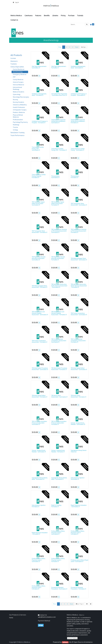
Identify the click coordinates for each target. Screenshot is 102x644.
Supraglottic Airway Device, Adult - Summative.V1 (59, 479)
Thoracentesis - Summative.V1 (56, 177)
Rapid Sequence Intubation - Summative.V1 (79, 506)
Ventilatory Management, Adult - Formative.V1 (39, 95)
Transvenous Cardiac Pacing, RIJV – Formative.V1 (59, 149)
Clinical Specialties (17, 67)
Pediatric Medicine (19, 112)
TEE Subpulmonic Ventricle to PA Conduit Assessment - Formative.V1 (79, 231)
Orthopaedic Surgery (20, 110)
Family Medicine (18, 80)
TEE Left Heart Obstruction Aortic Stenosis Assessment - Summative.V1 (59, 286)
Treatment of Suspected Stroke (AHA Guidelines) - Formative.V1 (78, 121)
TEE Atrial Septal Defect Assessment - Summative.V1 (79, 369)
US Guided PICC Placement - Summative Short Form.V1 (59, 95)
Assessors (14, 61)
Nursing (15, 100)
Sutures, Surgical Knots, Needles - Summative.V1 (39, 451)
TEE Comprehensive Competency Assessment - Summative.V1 (59, 341)
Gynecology (17, 94)
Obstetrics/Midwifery (20, 105)
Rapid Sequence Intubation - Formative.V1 (40, 533)
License (13, 58)
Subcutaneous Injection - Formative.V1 (39, 506)
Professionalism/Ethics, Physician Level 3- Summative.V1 (58, 533)
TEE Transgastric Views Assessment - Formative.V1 (39, 232)
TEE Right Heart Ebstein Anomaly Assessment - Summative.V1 (39, 258)
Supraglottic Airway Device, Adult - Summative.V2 (40, 479)
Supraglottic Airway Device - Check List (79, 451)
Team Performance (17, 135)
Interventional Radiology (17, 88)
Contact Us (43, 615)
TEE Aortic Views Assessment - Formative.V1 (78, 396)
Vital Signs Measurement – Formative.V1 (59, 67)
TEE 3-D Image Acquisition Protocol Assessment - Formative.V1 (59, 423)
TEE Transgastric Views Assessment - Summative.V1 (79, 204)
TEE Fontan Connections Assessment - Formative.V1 (39, 341)
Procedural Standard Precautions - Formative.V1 (78, 588)
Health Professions (19, 107)
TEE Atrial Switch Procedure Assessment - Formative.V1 (59, 369)
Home (11, 618)
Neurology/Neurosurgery (21, 97)
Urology (15, 130)
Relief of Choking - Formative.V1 (57, 506)
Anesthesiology (18, 72)
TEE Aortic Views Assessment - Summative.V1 (59, 396)
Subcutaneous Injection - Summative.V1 (78, 479)
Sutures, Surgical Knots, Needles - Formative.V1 (58, 451)
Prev (60, 47)
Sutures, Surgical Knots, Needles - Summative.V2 (78, 424)
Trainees (14, 64)
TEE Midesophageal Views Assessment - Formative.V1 (39, 287)
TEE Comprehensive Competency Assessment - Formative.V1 (78, 341)
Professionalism (18, 120)
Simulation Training (17, 133)
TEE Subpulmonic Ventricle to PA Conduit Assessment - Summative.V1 (59, 231)
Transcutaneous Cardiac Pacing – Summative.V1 (78, 149)
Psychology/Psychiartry (20, 122)
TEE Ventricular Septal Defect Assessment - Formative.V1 (58, 203)
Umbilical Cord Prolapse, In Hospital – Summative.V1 (79, 95)
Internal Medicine (19, 85)
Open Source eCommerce (83, 642)
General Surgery (18, 82)
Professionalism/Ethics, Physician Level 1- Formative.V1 (39, 587)
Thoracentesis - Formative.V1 (75, 177)
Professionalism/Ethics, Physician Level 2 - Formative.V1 (58, 560)
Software (65, 642)
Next (77, 47)
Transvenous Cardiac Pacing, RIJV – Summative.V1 (38, 149)
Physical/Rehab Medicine (18, 116)
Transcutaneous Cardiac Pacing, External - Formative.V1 (39, 176)
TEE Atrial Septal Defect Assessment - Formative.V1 (39, 396)
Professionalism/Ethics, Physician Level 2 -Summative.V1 (39, 560)
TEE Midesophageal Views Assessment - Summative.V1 (79, 259)
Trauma (15, 127)
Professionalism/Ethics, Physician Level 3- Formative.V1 (78, 533)
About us (82, 615)
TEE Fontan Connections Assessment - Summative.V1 (79, 314)
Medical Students (19, 92)
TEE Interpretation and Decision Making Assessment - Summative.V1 (40, 313)
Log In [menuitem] (17, 2)
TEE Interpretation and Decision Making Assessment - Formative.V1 (59, 313)
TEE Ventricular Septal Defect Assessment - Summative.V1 (38, 203)
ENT (14, 77)
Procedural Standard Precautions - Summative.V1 (59, 588)
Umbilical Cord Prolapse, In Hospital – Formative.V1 (40, 122)
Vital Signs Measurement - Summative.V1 (39, 67)
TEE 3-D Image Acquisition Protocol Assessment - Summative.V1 (39, 423)
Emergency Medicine (20, 74)
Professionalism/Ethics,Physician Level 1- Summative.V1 (80, 561)
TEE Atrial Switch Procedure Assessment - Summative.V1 (40, 369)
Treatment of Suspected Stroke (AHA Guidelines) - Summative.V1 (59, 121)
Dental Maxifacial (19, 69)
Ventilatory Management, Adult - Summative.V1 (78, 67)
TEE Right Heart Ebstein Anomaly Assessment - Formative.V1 (58, 258)
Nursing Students (18, 102)
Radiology (16, 125)
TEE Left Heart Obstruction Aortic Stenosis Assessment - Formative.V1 (79, 286)
